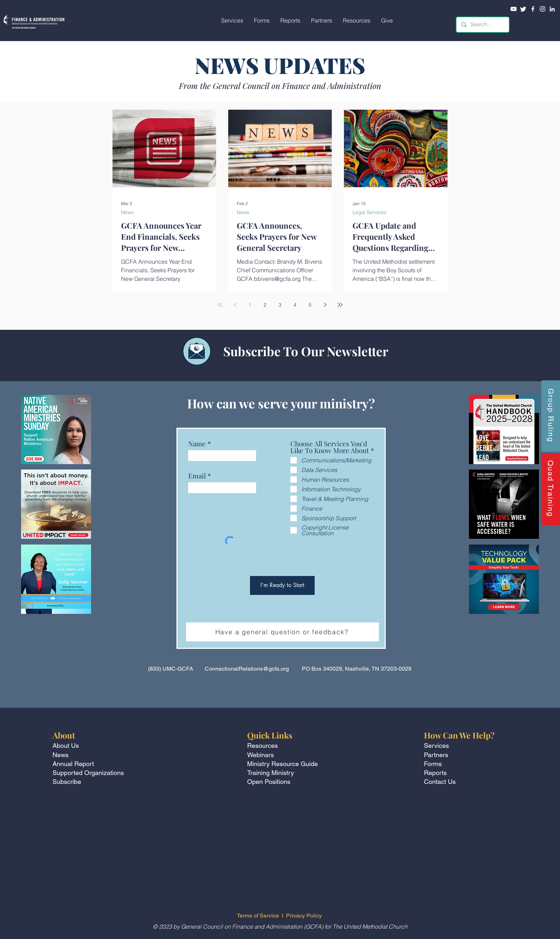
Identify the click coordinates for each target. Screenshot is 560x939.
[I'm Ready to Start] (282, 585)
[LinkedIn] (552, 9)
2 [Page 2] (265, 305)
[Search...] (482, 25)
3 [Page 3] (280, 305)
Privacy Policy (305, 916)
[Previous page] (235, 305)
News (127, 212)
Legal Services (369, 212)
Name (197, 444)
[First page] (220, 305)
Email (197, 476)
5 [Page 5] (310, 305)
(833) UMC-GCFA (171, 669)
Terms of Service (258, 916)
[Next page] (325, 305)
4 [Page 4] (295, 305)
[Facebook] (533, 9)
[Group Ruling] (551, 416)
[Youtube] (514, 9)
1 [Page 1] (250, 305)
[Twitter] (523, 9)
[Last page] (340, 305)
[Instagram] (542, 9)
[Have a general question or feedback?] (282, 632)
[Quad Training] (551, 489)
